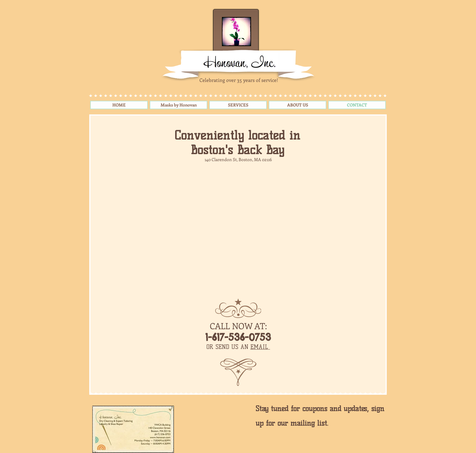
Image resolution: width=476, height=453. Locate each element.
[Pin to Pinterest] (186, 410)
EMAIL (259, 347)
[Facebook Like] (216, 422)
